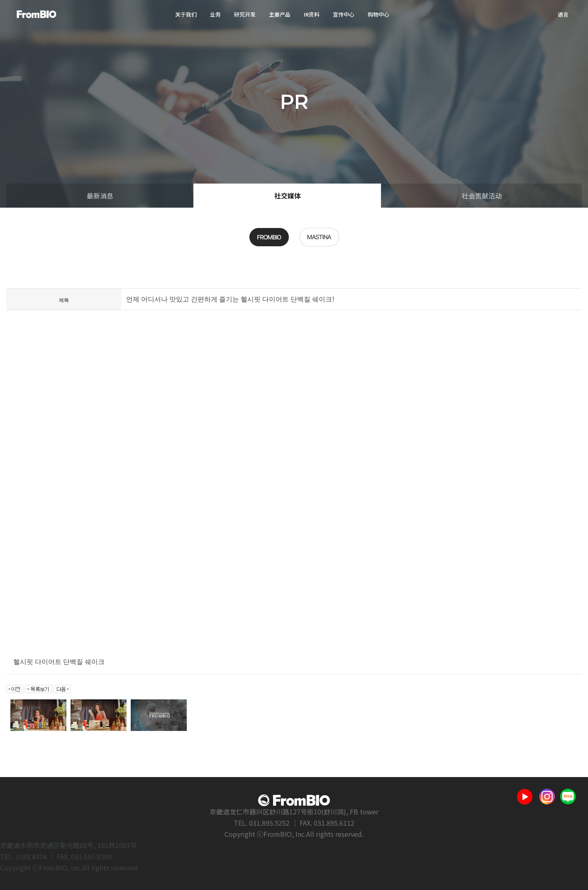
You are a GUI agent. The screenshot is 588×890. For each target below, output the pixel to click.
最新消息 (100, 196)
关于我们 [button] (186, 14)
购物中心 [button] (378, 14)
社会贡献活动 (482, 196)
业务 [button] (215, 14)
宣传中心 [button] (344, 14)
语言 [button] (563, 14)
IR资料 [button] (312, 14)
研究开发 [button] (245, 14)
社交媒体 (288, 196)
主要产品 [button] (280, 14)
